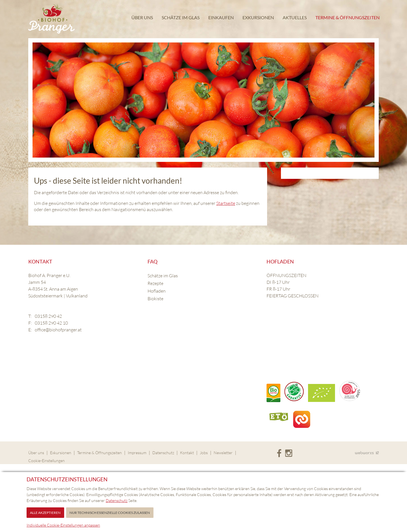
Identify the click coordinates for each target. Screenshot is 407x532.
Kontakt (187, 453)
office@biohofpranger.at (58, 330)
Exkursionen (258, 18)
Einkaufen (221, 18)
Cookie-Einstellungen (46, 461)
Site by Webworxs (367, 453)
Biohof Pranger (51, 19)
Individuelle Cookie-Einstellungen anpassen (63, 525)
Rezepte (155, 283)
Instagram (289, 453)
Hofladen (157, 291)
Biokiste (155, 299)
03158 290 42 (48, 316)
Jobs (204, 453)
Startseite (226, 203)
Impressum (137, 453)
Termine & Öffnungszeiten (347, 18)
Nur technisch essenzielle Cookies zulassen (110, 513)
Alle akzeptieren (45, 513)
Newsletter (223, 453)
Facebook (279, 453)
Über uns (142, 18)
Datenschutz (163, 453)
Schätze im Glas (180, 18)
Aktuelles (294, 18)
